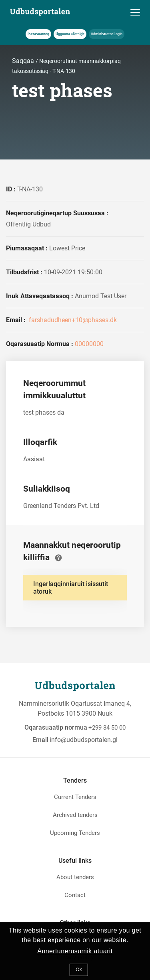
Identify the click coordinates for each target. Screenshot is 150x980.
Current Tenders (75, 797)
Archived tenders (75, 815)
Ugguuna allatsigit (70, 34)
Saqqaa (24, 61)
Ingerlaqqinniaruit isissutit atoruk (71, 588)
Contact (75, 895)
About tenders (75, 877)
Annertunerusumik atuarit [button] (75, 951)
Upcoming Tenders (75, 833)
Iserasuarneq (38, 34)
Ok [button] (79, 970)
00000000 (89, 344)
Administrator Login (107, 34)
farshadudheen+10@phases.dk (72, 320)
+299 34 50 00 (107, 728)
